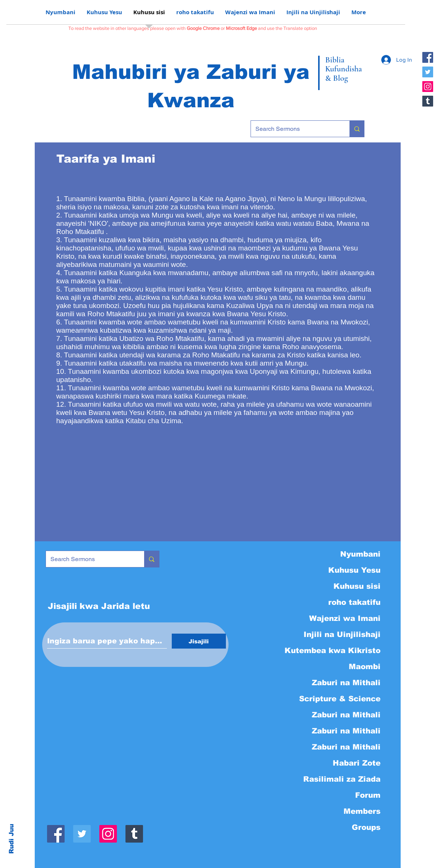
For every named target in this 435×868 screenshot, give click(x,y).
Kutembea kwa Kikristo (333, 650)
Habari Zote (357, 763)
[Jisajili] (199, 641)
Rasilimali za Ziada (342, 779)
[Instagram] (428, 87)
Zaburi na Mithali (346, 683)
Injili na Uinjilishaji (342, 634)
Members (362, 811)
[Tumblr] (428, 101)
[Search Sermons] (295, 129)
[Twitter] (428, 72)
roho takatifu (354, 602)
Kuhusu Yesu (354, 570)
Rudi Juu (11, 839)
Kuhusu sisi (357, 586)
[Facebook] (428, 57)
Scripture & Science (340, 699)
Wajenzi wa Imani (345, 618)
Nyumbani (360, 554)
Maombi (365, 667)
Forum (368, 795)
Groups (366, 827)
